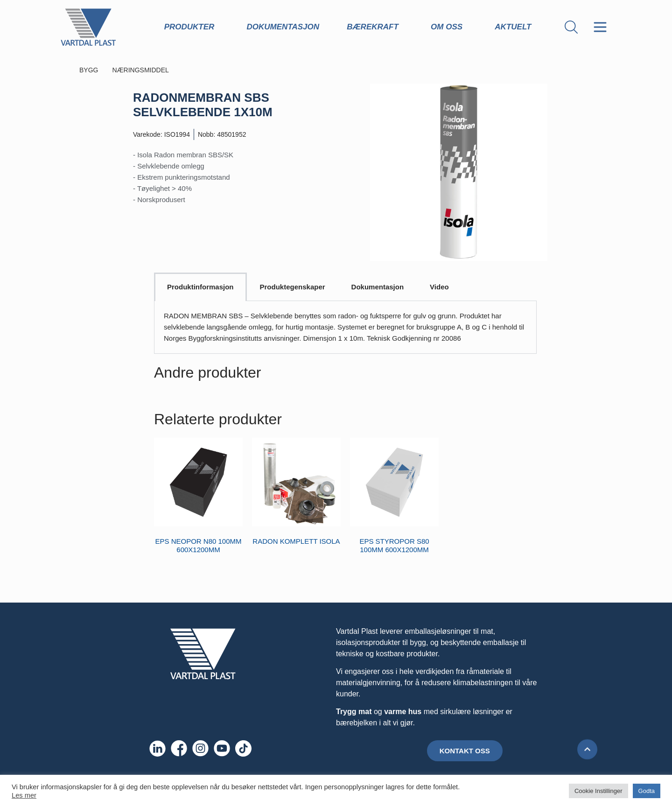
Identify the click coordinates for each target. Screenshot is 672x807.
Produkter (192, 27)
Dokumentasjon (283, 27)
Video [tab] (439, 287)
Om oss (449, 27)
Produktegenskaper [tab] (293, 287)
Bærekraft (375, 27)
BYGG (93, 70)
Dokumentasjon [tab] (378, 287)
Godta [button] (647, 791)
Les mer (24, 795)
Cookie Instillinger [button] (598, 791)
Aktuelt (515, 27)
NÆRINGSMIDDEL (154, 70)
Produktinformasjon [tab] (200, 287)
